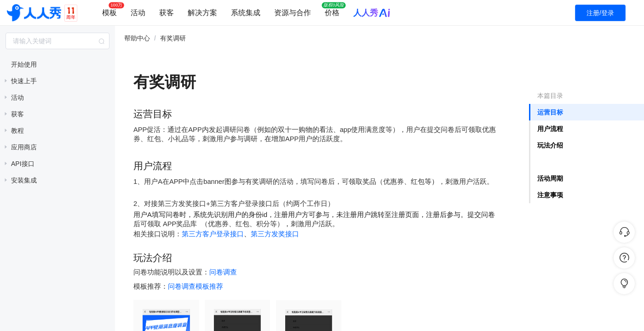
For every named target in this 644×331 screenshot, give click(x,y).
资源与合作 (293, 13)
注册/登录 (600, 13)
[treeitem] (57, 64)
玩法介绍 (550, 145)
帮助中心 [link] (137, 38)
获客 (167, 13)
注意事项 (550, 195)
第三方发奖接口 (275, 234)
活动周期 (550, 178)
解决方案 (202, 13)
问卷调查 (223, 272)
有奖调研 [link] (173, 38)
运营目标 (550, 112)
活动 (138, 13)
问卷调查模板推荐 (195, 286)
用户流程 (550, 129)
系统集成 (246, 13)
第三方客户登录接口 (213, 234)
